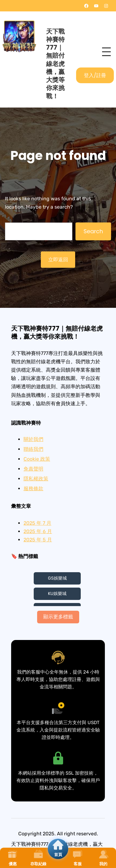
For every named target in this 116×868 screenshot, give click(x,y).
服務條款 (33, 489)
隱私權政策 (36, 479)
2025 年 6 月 (38, 531)
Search (93, 231)
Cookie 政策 (37, 459)
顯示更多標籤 (58, 617)
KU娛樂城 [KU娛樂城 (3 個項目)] (57, 594)
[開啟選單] (106, 52)
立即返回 (58, 260)
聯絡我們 (33, 449)
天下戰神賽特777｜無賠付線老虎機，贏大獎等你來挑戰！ (55, 64)
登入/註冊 (95, 75)
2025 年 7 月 (37, 523)
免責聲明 (33, 469)
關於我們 (33, 439)
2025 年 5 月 (38, 540)
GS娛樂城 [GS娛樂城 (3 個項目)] (57, 578)
